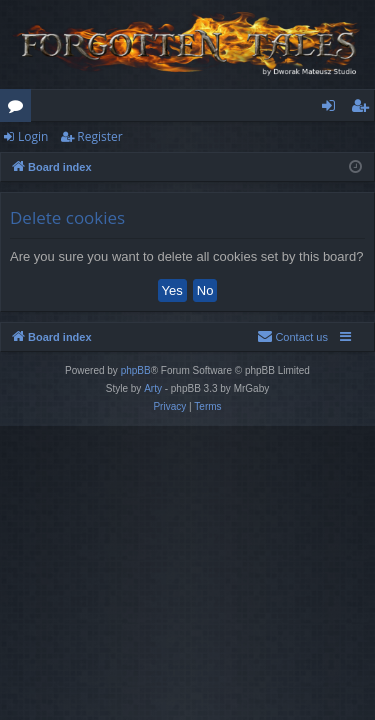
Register (99, 136)
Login (33, 136)
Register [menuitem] (364, 109)
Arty (153, 388)
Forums (19, 109)
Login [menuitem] (332, 109)
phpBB (136, 370)
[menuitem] (292, 337)
